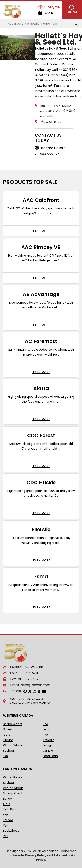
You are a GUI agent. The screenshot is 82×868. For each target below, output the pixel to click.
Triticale (49, 740)
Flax (6, 756)
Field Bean (10, 809)
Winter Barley (13, 777)
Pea (45, 724)
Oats (7, 735)
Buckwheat (11, 831)
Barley (7, 729)
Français (52, 7)
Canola (48, 751)
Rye (45, 735)
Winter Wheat (13, 745)
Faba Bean (50, 756)
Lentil (46, 729)
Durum (8, 740)
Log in (48, 13)
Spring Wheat (13, 724)
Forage (48, 745)
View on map (51, 122)
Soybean (9, 751)
